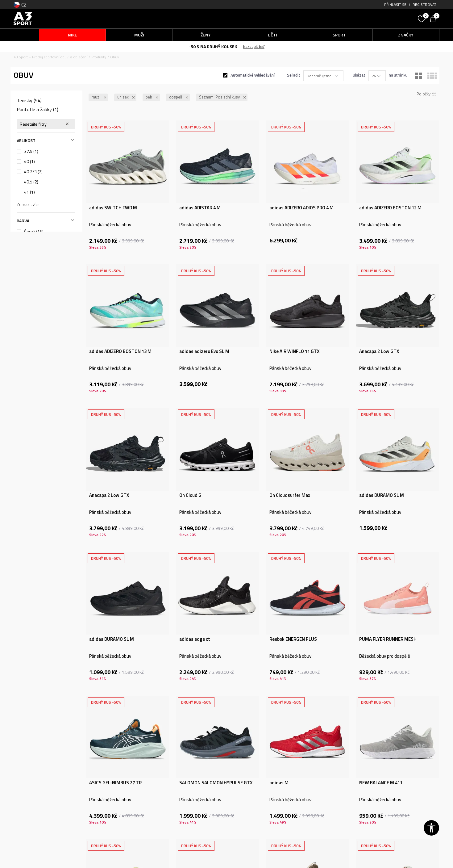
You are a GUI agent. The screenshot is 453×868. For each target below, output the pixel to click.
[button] (368, 19)
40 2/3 (33, 172)
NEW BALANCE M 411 (381, 783)
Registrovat (424, 4)
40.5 (31, 182)
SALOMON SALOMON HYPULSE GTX (216, 783)
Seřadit (294, 75)
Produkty (99, 57)
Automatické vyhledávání (253, 75)
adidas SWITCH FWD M (113, 208)
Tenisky (29, 100)
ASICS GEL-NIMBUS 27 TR (115, 783)
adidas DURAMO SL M (382, 495)
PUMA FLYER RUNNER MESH (388, 639)
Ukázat (359, 75)
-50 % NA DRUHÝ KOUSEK (213, 46)
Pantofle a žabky (37, 109)
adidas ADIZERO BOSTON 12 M (390, 208)
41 (29, 192)
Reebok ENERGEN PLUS (293, 639)
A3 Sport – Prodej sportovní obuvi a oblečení (50, 57)
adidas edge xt (195, 639)
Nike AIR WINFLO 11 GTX (294, 351)
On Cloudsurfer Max (290, 495)
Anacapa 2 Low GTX (379, 351)
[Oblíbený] (422, 18)
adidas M (279, 783)
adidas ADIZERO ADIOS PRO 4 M (301, 208)
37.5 (31, 151)
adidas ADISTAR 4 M (200, 208)
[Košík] (435, 18)
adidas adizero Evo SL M (204, 351)
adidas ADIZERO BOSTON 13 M (120, 351)
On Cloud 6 (190, 495)
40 (29, 161)
